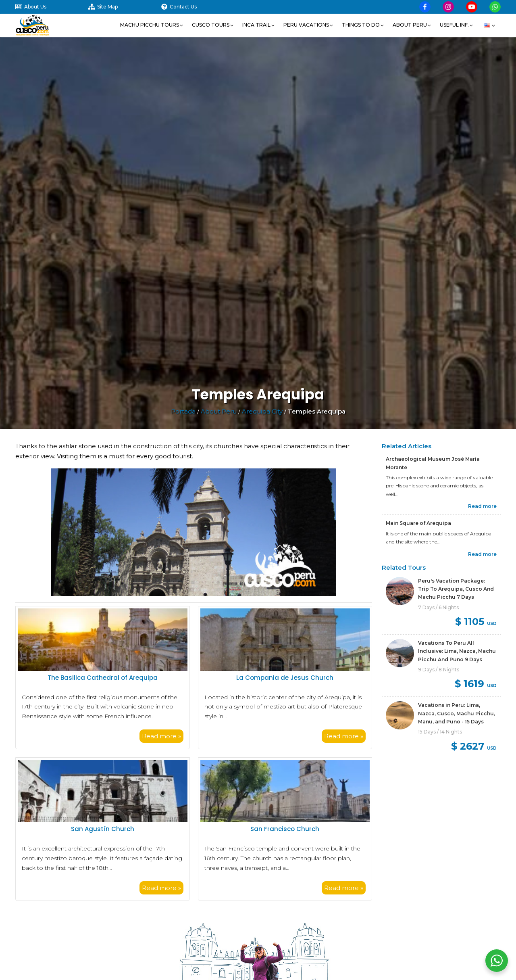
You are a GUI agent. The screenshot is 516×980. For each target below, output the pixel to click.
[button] (152, 25)
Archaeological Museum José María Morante (433, 463)
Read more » (161, 736)
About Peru (219, 411)
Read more (482, 506)
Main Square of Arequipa (418, 523)
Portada (183, 411)
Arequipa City (262, 411)
